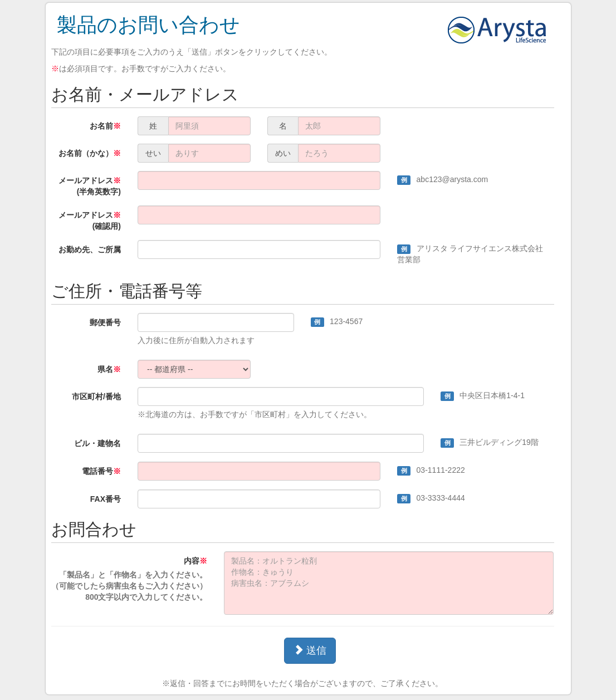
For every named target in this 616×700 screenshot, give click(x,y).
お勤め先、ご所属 (90, 249)
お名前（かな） (90, 153)
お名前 (105, 126)
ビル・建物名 (97, 443)
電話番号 (101, 471)
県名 (109, 369)
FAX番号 (106, 499)
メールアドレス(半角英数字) (90, 186)
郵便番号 (105, 322)
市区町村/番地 (96, 396)
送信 (310, 650)
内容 (129, 579)
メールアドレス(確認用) (90, 221)
